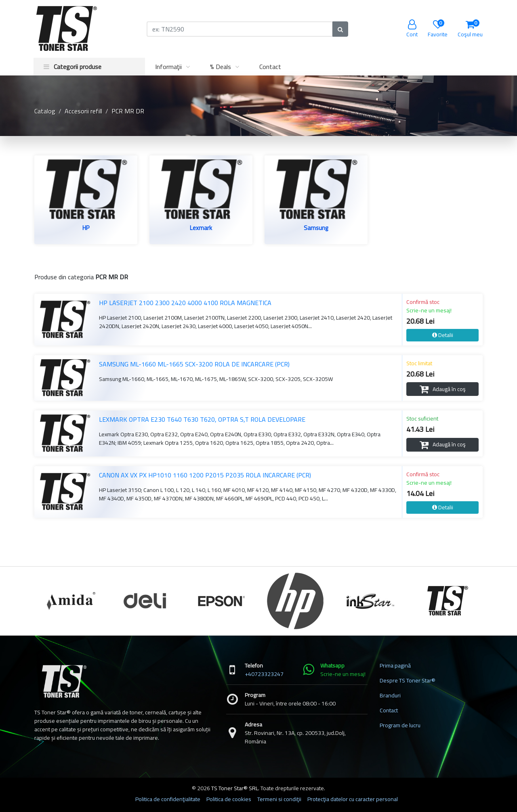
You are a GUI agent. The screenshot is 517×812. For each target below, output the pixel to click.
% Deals (221, 67)
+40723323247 (264, 674)
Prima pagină (395, 666)
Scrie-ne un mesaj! (429, 310)
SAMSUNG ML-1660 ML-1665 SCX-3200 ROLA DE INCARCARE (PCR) (194, 364)
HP (86, 229)
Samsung (316, 229)
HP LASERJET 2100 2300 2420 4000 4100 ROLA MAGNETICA (185, 303)
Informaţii (168, 67)
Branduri (390, 695)
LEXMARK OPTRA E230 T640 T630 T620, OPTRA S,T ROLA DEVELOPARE (202, 419)
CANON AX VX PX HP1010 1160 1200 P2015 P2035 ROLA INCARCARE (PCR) (205, 475)
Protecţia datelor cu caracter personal (353, 799)
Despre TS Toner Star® (408, 680)
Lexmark (201, 229)
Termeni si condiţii (279, 799)
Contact (270, 67)
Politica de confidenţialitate (168, 799)
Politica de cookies (229, 799)
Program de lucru (400, 725)
